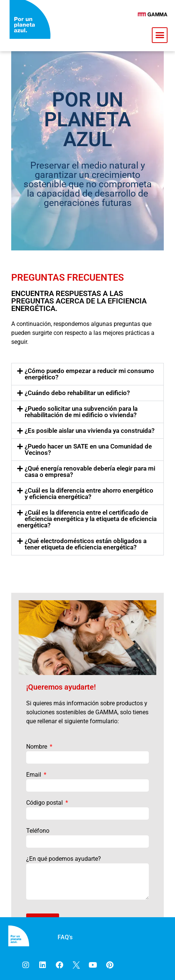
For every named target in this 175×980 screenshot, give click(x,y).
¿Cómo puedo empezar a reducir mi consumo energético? (89, 374)
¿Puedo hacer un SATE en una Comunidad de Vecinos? (88, 449)
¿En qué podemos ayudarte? (64, 859)
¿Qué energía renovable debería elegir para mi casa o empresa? (90, 471)
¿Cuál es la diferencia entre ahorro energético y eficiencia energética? (89, 494)
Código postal (45, 803)
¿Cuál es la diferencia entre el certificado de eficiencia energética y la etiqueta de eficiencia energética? (87, 519)
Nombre (37, 747)
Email (34, 775)
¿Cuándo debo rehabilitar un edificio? (77, 393)
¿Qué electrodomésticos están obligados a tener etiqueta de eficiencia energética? (86, 544)
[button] (160, 35)
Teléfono (38, 831)
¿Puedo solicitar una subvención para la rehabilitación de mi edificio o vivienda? (81, 412)
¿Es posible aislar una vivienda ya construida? (90, 431)
